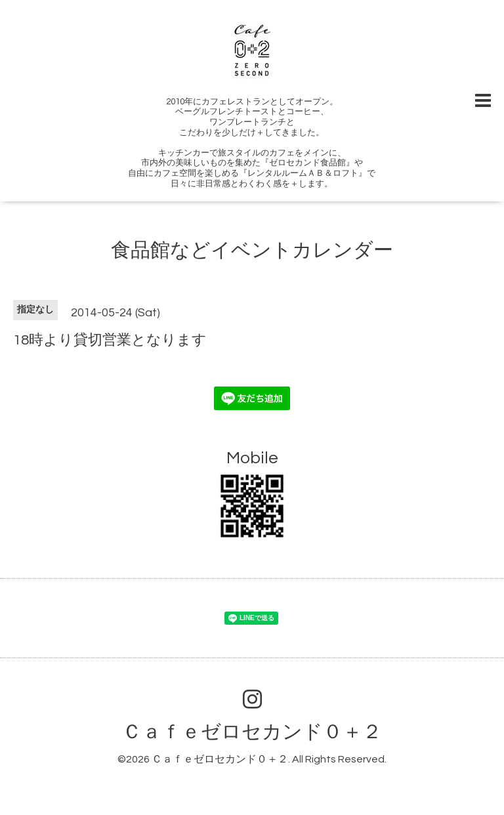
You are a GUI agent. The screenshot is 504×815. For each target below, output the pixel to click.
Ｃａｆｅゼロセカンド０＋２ (252, 732)
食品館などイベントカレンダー (252, 250)
